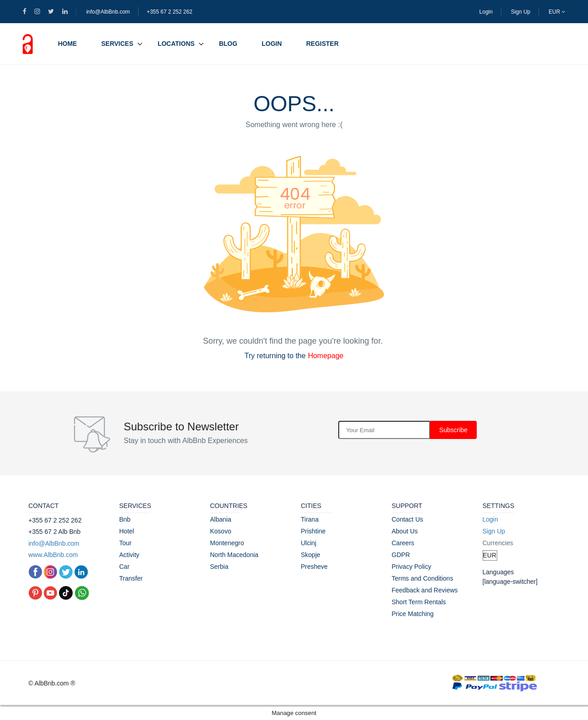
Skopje (311, 555)
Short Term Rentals (419, 602)
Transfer (131, 578)
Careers (403, 543)
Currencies (498, 543)
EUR (557, 12)
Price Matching (413, 614)
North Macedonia (235, 555)
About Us (405, 531)
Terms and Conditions (422, 578)
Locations (176, 44)
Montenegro (227, 543)
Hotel (127, 531)
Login (486, 12)
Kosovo (221, 531)
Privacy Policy (412, 567)
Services (117, 44)
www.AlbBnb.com (53, 555)
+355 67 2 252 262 (169, 12)
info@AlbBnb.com (108, 12)
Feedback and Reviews (425, 590)
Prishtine (313, 531)
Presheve (314, 567)
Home (67, 44)
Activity (129, 555)
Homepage (326, 356)
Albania (221, 519)
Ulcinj (309, 543)
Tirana (310, 519)
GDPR (401, 555)
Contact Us (408, 519)
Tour (126, 543)
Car (125, 567)
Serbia (219, 567)
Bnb (125, 519)
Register (322, 44)
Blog (228, 44)
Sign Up (521, 12)
